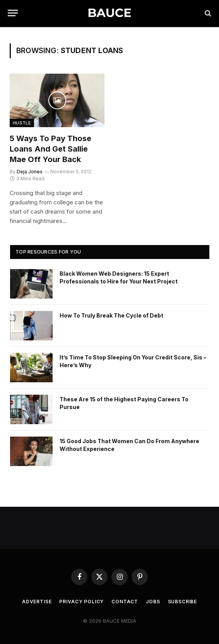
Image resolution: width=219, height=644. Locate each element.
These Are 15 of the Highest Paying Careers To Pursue (124, 403)
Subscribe (183, 602)
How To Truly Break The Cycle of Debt (111, 315)
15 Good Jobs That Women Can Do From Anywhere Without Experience (129, 445)
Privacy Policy (81, 602)
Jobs (153, 602)
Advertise (37, 602)
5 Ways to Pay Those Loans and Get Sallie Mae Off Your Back (50, 149)
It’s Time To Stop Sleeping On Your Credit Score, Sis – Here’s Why (133, 361)
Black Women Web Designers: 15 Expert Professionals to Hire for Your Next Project (119, 277)
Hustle (22, 123)
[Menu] (13, 13)
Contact (125, 602)
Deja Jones (30, 172)
